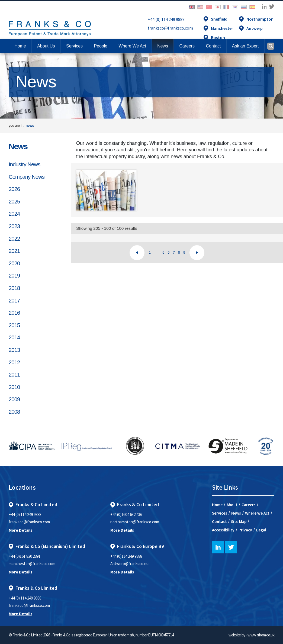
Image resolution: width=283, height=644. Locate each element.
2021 (14, 251)
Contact (219, 522)
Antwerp (255, 28)
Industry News (24, 164)
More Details (20, 530)
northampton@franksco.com (135, 522)
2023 (14, 226)
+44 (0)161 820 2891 (25, 556)
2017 (14, 301)
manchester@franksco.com (32, 564)
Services (220, 513)
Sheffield (219, 19)
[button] (213, 46)
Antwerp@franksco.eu (129, 564)
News (18, 146)
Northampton (260, 19)
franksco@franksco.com (170, 28)
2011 (14, 375)
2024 (14, 214)
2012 (14, 362)
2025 (14, 202)
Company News (27, 177)
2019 (14, 276)
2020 (14, 263)
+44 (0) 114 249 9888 (166, 19)
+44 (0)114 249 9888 (126, 556)
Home (20, 46)
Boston (218, 37)
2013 (14, 350)
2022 (14, 239)
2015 (14, 325)
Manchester (222, 28)
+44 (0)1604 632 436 (126, 514)
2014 (14, 337)
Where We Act (257, 513)
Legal (261, 530)
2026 (14, 189)
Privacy (245, 530)
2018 (14, 288)
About (232, 505)
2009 (14, 399)
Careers (249, 505)
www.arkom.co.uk (261, 635)
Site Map (239, 522)
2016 (14, 313)
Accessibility (223, 530)
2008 (14, 412)
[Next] (197, 253)
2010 (14, 387)
